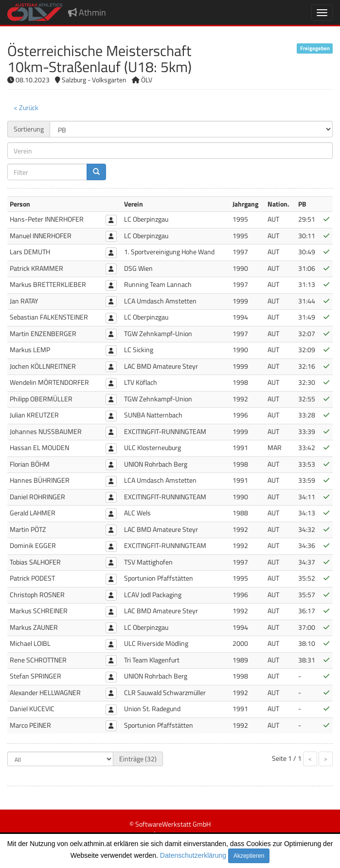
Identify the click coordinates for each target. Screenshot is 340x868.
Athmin (87, 12)
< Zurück (26, 107)
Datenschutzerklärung (193, 855)
